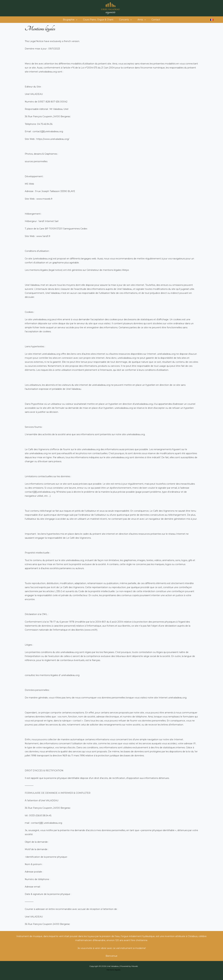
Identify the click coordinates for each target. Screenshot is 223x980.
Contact (153, 20)
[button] (79, 20)
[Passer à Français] (212, 20)
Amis (140, 20)
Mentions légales (114, 970)
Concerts (125, 20)
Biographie (73, 20)
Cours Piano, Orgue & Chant (100, 20)
